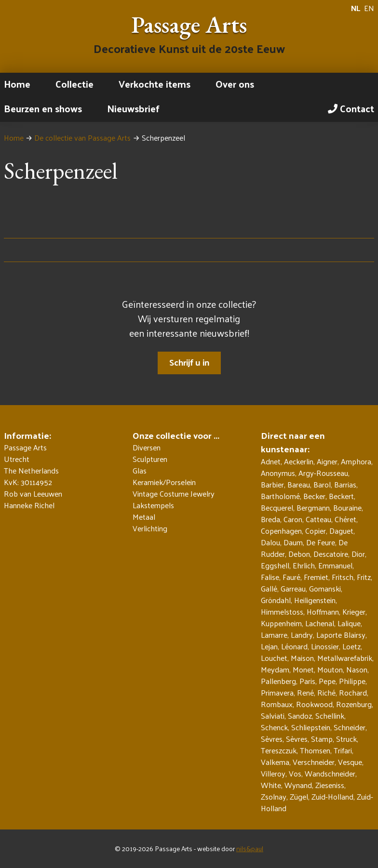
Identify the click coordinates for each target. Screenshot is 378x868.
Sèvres (272, 739)
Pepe (327, 681)
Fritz (364, 577)
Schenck (274, 727)
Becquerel (277, 507)
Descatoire (331, 554)
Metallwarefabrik (345, 658)
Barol (322, 484)
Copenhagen (281, 531)
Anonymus (278, 473)
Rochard (353, 692)
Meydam (275, 669)
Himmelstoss (282, 612)
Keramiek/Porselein (164, 482)
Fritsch (343, 577)
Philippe (352, 681)
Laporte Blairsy (341, 635)
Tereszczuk (279, 750)
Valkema (275, 762)
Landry (302, 635)
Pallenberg (278, 681)
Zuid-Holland (332, 796)
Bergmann (313, 507)
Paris (307, 681)
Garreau (293, 588)
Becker (314, 496)
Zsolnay (274, 796)
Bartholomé (280, 496)
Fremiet (316, 577)
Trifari (343, 750)
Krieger (354, 612)
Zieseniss (330, 785)
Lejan (269, 646)
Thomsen (315, 750)
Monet (303, 669)
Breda (270, 519)
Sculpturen (150, 459)
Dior (358, 554)
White (271, 785)
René (305, 692)
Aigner (327, 461)
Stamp (322, 739)
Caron (293, 519)
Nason (357, 669)
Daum (293, 542)
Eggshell (275, 565)
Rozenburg (354, 704)
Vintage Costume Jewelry (174, 494)
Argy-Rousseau (323, 473)
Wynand (298, 785)
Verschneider (314, 762)
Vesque (350, 762)
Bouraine (347, 507)
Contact (351, 108)
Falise (270, 577)
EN (369, 8)
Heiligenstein (315, 600)
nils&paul (250, 848)
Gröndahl (276, 600)
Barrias (345, 484)
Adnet (271, 461)
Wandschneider (330, 773)
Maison (302, 658)
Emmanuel (335, 565)
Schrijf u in (189, 362)
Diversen (147, 447)
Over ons (235, 84)
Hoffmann (323, 612)
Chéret (345, 519)
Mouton (330, 669)
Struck (346, 739)
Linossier (325, 646)
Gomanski (325, 588)
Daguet (341, 531)
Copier (316, 531)
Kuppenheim (281, 623)
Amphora (356, 461)
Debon (299, 554)
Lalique (349, 623)
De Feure (321, 542)
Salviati (273, 716)
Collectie (74, 84)
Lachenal (320, 623)
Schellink (330, 716)
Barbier (272, 484)
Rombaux (277, 704)
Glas (140, 471)
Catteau (318, 519)
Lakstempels (153, 505)
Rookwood (314, 704)
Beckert (341, 496)
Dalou (270, 542)
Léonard (294, 646)
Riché (326, 692)
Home (17, 84)
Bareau (299, 484)
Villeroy (273, 773)
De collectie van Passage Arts (82, 138)
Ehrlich (304, 565)
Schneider (350, 727)
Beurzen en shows (43, 108)
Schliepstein (311, 727)
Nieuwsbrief (133, 108)
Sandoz (300, 716)
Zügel (299, 796)
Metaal (144, 517)
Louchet (274, 658)
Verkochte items (155, 84)
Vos (295, 773)
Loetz (351, 646)
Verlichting (150, 528)
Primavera (277, 692)
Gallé (269, 588)
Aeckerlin (299, 461)
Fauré (291, 577)
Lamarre (274, 635)
